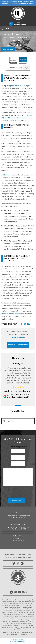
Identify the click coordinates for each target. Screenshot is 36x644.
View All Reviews (18, 411)
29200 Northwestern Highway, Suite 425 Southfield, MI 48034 (18, 517)
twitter (25, 324)
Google (22, 563)
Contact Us (27, 557)
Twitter (14, 563)
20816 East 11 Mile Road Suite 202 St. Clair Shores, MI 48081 (18, 528)
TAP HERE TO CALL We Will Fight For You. (18, 641)
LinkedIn (28, 324)
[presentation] (18, 492)
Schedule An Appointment (18, 345)
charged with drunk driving (17, 86)
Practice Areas (21, 555)
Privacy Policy (25, 634)
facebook (21, 324)
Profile (13, 555)
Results (15, 557)
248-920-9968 (20, 24)
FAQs (29, 555)
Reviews (8, 557)
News (20, 557)
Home (7, 555)
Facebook (18, 563)
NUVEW (6, 633)
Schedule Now (8, 49)
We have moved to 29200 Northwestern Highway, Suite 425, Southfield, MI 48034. (18, 3)
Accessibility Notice (13, 634)
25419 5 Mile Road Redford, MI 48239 (18, 540)
